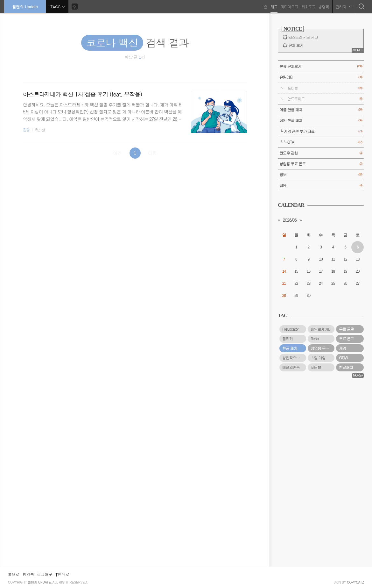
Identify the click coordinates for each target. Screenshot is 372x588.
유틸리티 (321, 77)
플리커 (288, 339)
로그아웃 (45, 574)
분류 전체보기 (321, 66)
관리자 (343, 6)
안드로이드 (325, 99)
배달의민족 (291, 367)
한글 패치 (290, 348)
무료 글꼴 (346, 329)
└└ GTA (321, 142)
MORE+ (358, 50)
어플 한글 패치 (321, 110)
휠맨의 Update (25, 6)
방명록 (323, 6)
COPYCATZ (355, 582)
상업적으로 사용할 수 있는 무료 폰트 (294, 358)
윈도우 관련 (321, 153)
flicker (315, 339)
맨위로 (62, 574)
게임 (342, 348)
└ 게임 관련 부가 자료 (321, 131)
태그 (273, 6)
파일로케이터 (321, 329)
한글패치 (346, 367)
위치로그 (308, 6)
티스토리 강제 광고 (303, 37)
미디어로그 (289, 6)
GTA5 (343, 358)
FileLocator (290, 329)
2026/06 (290, 220)
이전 (117, 153)
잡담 (26, 130)
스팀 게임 (318, 358)
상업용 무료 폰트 (321, 164)
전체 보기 (296, 45)
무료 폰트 (346, 339)
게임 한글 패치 (321, 121)
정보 (321, 175)
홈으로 (14, 574)
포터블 (325, 88)
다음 (152, 153)
